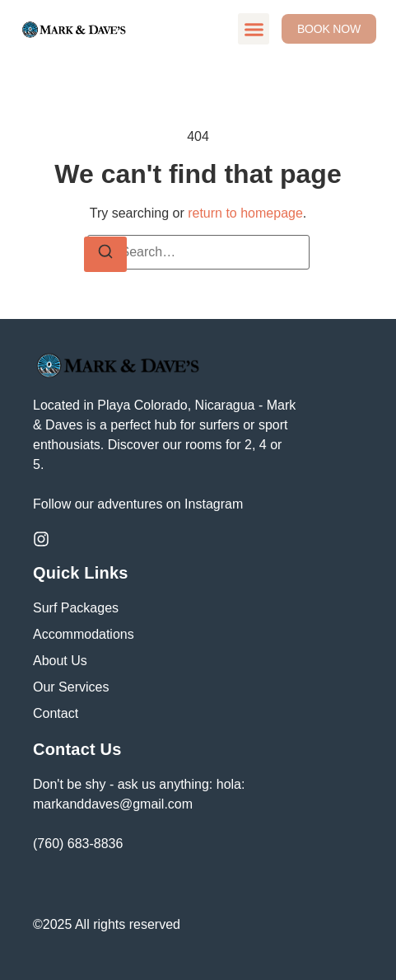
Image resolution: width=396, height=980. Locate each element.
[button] (254, 29)
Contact (56, 713)
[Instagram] (41, 539)
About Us (60, 661)
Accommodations (84, 634)
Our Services (71, 687)
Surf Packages (76, 608)
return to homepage (245, 213)
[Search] (105, 254)
